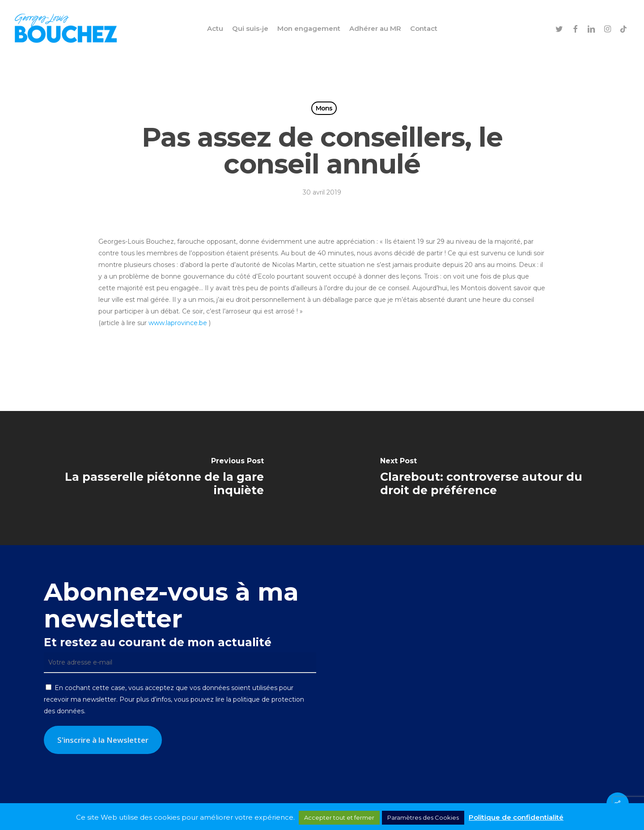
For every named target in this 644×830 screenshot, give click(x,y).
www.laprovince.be (178, 323)
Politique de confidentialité (516, 817)
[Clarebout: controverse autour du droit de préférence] (483, 478)
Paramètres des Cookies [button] (423, 817)
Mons (324, 108)
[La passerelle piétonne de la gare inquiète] (161, 478)
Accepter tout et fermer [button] (339, 817)
